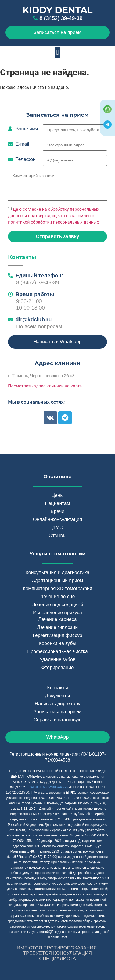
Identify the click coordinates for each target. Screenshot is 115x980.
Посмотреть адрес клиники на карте (45, 386)
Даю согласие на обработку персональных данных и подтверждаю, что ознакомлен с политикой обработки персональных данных (54, 216)
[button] (57, 52)
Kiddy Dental (58, 10)
